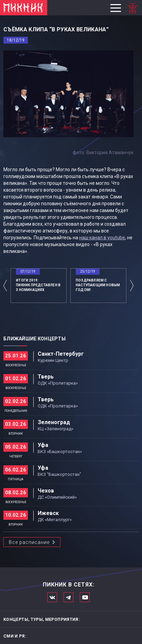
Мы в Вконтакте (52, 597)
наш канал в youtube (102, 238)
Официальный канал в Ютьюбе (85, 597)
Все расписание (29, 542)
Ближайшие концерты (34, 339)
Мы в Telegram (68, 597)
